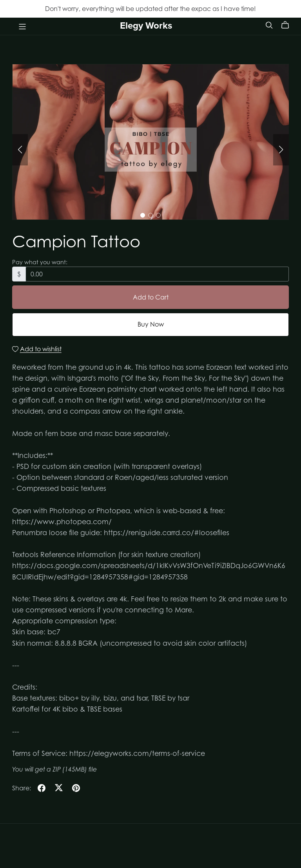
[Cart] (288, 25)
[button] (20, 150)
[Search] (269, 25)
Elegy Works (146, 26)
